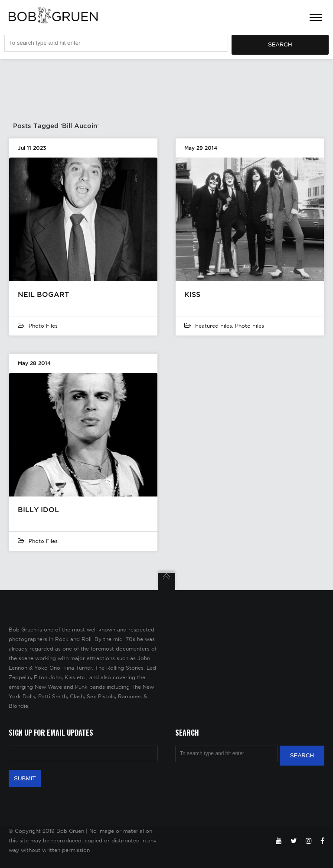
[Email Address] (83, 753)
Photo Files (43, 326)
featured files (214, 326)
